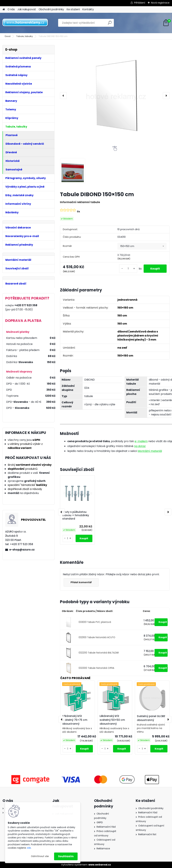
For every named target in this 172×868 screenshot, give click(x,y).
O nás (11, 9)
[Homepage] (4, 10)
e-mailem (141, 441)
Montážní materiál (150, 451)
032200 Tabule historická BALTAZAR (99, 653)
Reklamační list (147, 834)
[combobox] (142, 246)
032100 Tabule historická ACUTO (97, 637)
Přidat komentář (81, 582)
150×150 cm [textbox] (127, 246)
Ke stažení (73, 9)
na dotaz (140, 446)
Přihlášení (140, 3)
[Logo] (26, 23)
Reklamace (103, 848)
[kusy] (128, 269)
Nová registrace (160, 3)
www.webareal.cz (100, 865)
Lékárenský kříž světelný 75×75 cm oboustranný (75, 720)
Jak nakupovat (27, 9)
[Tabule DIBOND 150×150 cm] (115, 96)
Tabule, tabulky (25, 36)
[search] (110, 24)
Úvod (8, 36)
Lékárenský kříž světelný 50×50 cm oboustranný (112, 720)
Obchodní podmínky (51, 9)
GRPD (100, 822)
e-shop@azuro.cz (22, 550)
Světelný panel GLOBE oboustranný (151, 718)
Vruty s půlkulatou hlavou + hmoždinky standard (76, 515)
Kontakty (88, 9)
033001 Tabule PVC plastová (95, 622)
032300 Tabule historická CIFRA (96, 668)
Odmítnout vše (40, 856)
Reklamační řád (106, 827)
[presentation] (63, 96)
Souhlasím (66, 856)
